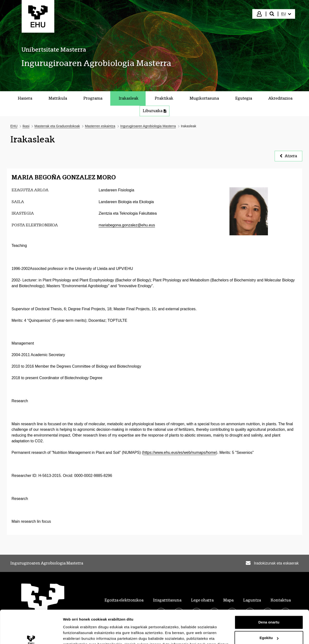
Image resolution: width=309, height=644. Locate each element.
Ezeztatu (269, 625)
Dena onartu (269, 593)
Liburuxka (154, 111)
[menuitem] (286, 14)
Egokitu (269, 609)
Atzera (288, 156)
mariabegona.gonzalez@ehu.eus (127, 225)
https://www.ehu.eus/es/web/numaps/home (180, 453)
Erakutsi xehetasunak (82, 635)
